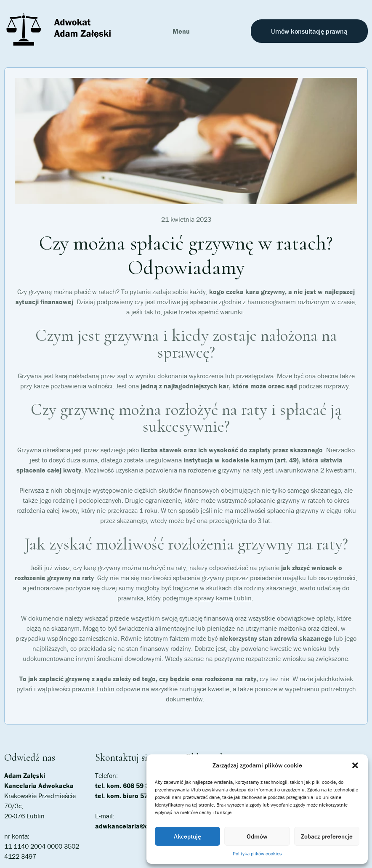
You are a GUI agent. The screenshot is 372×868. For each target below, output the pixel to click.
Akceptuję (187, 836)
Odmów (257, 836)
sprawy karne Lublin (223, 598)
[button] (355, 765)
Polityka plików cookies (257, 853)
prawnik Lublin (93, 689)
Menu (181, 31)
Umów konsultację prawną (309, 31)
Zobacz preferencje (327, 836)
